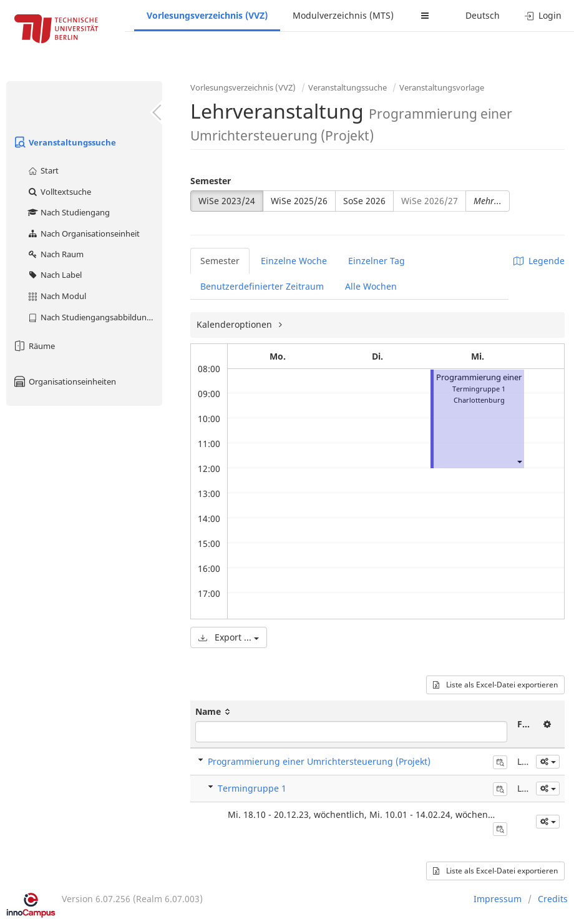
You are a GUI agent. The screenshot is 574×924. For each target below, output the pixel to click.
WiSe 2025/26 (299, 201)
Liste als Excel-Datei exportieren (495, 685)
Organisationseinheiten (64, 381)
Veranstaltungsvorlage (442, 87)
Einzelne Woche (294, 261)
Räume (34, 346)
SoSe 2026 (364, 201)
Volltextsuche (59, 192)
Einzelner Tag (377, 261)
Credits (553, 899)
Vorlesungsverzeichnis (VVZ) (207, 15)
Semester (211, 181)
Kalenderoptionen (236, 324)
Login (543, 15)
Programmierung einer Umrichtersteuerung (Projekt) (319, 761)
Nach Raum (55, 254)
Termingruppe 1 (252, 788)
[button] (519, 461)
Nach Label (54, 275)
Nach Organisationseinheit (83, 233)
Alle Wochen (371, 286)
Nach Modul (56, 296)
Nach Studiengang (68, 212)
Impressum (498, 899)
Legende (539, 261)
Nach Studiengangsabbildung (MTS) (95, 317)
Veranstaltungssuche (64, 142)
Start (43, 170)
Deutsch (483, 15)
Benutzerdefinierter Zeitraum (262, 286)
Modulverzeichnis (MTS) (343, 15)
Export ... (229, 637)
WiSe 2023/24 (227, 201)
